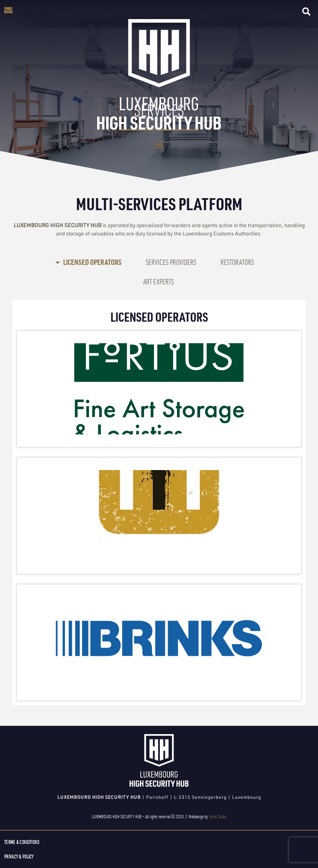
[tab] (89, 262)
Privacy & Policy (19, 857)
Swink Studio (218, 817)
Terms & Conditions (22, 842)
